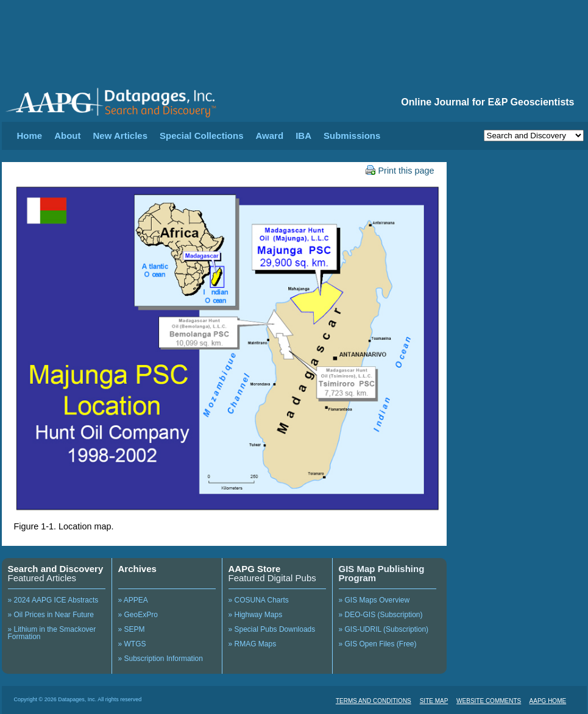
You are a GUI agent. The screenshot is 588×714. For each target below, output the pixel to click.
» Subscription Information (161, 659)
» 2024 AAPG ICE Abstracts (53, 600)
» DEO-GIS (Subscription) (381, 615)
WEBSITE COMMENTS (489, 701)
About (67, 136)
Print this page (400, 171)
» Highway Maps (256, 615)
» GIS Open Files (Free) (378, 644)
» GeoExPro (138, 615)
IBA (303, 136)
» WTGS (132, 644)
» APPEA (133, 600)
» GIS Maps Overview (374, 600)
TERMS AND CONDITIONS (374, 701)
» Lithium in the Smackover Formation (52, 633)
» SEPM (132, 629)
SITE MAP (434, 701)
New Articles (120, 136)
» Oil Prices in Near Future (51, 615)
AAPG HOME (548, 701)
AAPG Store (255, 569)
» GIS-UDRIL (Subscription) (384, 629)
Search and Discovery (56, 569)
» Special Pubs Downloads (272, 629)
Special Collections (202, 136)
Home (30, 136)
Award (270, 136)
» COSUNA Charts (259, 600)
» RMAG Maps (253, 644)
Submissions (352, 136)
